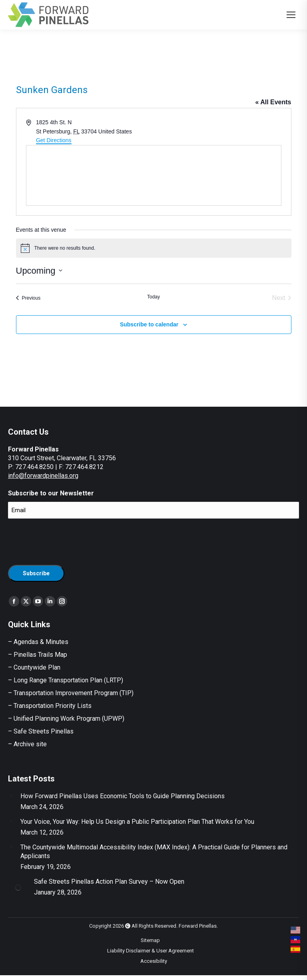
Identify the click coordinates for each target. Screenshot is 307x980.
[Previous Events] (28, 298)
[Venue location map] (154, 175)
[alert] (154, 248)
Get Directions (54, 140)
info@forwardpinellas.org (43, 476)
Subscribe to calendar (149, 324)
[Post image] (11, 795)
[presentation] (69, 541)
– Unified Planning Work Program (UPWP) (66, 719)
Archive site (30, 744)
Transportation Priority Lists (53, 706)
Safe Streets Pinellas (43, 731)
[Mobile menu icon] (291, 15)
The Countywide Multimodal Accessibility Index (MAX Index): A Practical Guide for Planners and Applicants (154, 852)
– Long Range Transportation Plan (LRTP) (66, 680)
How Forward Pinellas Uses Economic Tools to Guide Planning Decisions (123, 796)
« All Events (273, 102)
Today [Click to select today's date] (153, 297)
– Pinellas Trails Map (38, 655)
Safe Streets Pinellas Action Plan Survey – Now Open (109, 882)
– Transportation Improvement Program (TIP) (71, 693)
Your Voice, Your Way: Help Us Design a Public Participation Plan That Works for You (137, 822)
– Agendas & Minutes (38, 642)
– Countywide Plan (34, 667)
